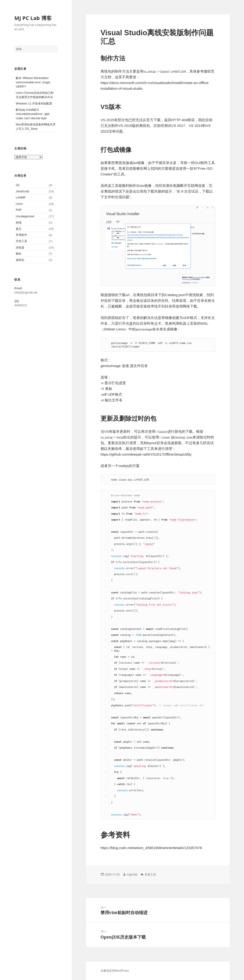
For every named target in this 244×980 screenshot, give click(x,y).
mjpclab (132, 874)
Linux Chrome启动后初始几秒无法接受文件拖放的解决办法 (35, 95)
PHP (19, 210)
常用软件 (21, 235)
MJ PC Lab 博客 (33, 18)
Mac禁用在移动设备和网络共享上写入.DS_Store (36, 127)
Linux (19, 204)
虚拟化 (20, 260)
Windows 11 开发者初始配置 (34, 104)
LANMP (21, 198)
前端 (19, 223)
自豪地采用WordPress (115, 971)
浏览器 (20, 248)
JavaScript (22, 191)
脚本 (19, 254)
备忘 (19, 229)
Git (18, 185)
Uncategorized (25, 216)
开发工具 (21, 241)
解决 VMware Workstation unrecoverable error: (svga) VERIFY (33, 82)
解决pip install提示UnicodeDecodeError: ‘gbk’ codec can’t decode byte (33, 114)
